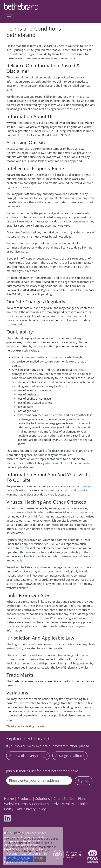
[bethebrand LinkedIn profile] (7, 820)
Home (9, 799)
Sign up (84, 781)
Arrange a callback (70, 756)
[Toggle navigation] (9, 18)
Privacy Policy (63, 804)
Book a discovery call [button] (28, 756)
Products (25, 799)
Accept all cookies (19, 859)
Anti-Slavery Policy (31, 809)
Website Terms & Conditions (27, 804)
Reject (40, 859)
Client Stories (64, 799)
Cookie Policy (41, 851)
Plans (82, 799)
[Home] (49, 7)
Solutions (43, 799)
